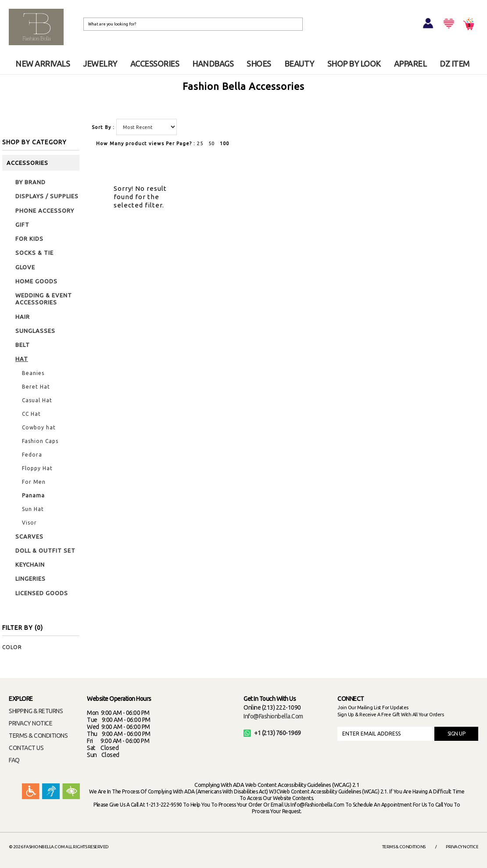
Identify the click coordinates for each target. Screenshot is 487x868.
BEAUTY (299, 64)
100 (224, 143)
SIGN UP (457, 734)
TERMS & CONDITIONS (38, 736)
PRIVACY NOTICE (30, 723)
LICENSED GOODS (42, 593)
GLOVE (25, 267)
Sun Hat (33, 509)
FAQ (14, 760)
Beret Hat (36, 387)
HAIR (23, 317)
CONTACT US (26, 748)
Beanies (33, 373)
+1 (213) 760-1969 (272, 733)
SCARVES (29, 536)
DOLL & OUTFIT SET (45, 550)
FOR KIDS (29, 239)
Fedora (32, 455)
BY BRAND (30, 182)
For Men (34, 482)
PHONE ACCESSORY (45, 211)
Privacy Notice (462, 847)
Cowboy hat (39, 427)
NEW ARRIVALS (43, 64)
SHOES (259, 64)
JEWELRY (100, 64)
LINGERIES (30, 579)
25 (200, 143)
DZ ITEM (455, 64)
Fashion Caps (40, 441)
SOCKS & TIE (34, 253)
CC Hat (31, 414)
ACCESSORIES (155, 64)
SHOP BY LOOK (354, 64)
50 (211, 143)
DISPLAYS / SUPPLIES (47, 196)
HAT (22, 359)
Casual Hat (37, 400)
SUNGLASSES (35, 331)
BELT (23, 345)
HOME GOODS (36, 281)
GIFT (22, 225)
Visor (29, 523)
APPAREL (410, 64)
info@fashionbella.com (273, 716)
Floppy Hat (37, 468)
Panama (33, 495)
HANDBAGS (213, 64)
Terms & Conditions (404, 847)
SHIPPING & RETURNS (36, 711)
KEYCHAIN (30, 564)
